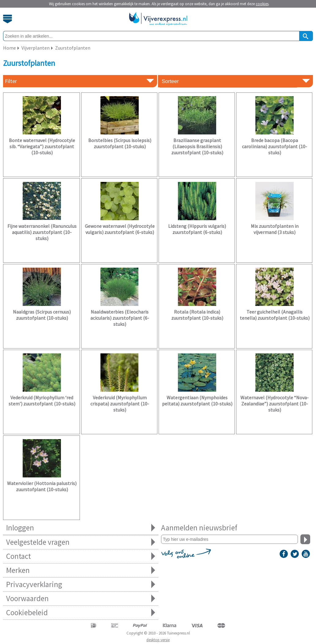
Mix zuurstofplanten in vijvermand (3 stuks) (275, 229)
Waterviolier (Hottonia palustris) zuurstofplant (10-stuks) (42, 486)
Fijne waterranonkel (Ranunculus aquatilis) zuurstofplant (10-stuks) (42, 232)
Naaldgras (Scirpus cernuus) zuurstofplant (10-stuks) (42, 315)
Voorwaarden (81, 599)
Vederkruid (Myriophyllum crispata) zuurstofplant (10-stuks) (120, 404)
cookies (262, 4)
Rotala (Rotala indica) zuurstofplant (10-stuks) (197, 315)
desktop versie (158, 640)
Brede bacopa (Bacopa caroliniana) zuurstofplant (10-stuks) (275, 146)
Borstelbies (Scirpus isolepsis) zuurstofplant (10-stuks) (120, 143)
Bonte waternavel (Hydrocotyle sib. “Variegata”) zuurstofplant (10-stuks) (42, 146)
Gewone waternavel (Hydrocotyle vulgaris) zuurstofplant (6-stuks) (120, 229)
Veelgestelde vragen (81, 542)
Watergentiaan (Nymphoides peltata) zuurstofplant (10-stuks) (197, 401)
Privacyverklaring (81, 584)
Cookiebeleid (81, 613)
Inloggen (81, 528)
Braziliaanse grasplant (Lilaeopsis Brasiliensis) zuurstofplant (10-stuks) (197, 146)
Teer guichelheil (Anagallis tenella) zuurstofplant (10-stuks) (275, 315)
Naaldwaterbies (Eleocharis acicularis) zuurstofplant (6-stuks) (120, 318)
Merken (81, 570)
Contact (81, 556)
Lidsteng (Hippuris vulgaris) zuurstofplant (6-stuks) (197, 229)
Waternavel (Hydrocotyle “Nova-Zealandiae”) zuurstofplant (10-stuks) (275, 404)
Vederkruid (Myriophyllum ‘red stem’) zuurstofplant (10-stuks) (42, 401)
